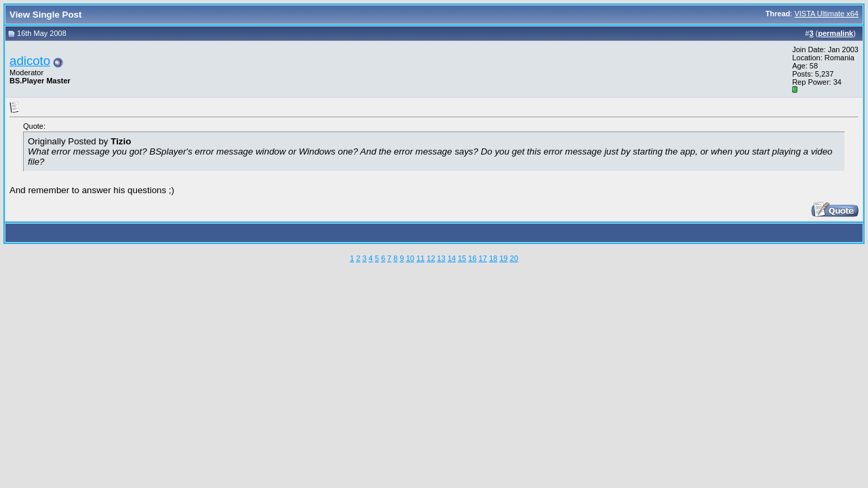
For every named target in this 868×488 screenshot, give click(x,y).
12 (431, 258)
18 (493, 258)
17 (483, 258)
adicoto (30, 61)
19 (503, 258)
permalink (835, 33)
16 (473, 258)
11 (420, 258)
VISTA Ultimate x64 (826, 14)
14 (452, 258)
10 (410, 258)
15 (462, 258)
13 (441, 258)
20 (514, 258)
